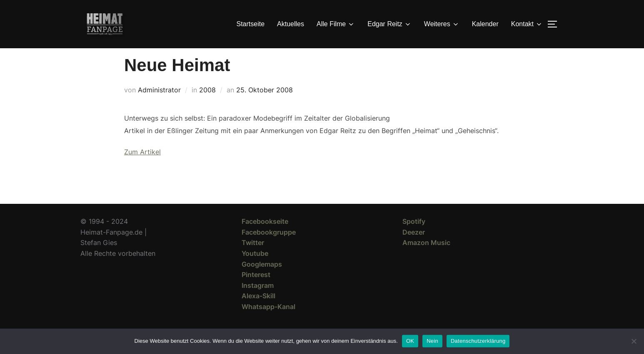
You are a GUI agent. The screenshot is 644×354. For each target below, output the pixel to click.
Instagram (258, 300)
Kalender (485, 24)
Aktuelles (291, 24)
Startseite (251, 24)
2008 (207, 105)
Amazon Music (426, 257)
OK (410, 341)
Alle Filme (336, 24)
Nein (432, 341)
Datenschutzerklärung (478, 341)
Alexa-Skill (258, 311)
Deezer (414, 247)
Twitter (253, 257)
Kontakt (527, 24)
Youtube (255, 268)
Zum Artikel (142, 167)
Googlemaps (262, 279)
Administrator (159, 105)
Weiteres (442, 24)
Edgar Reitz (389, 24)
